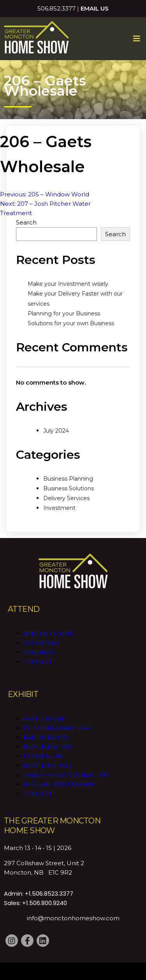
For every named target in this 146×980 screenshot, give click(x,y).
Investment (59, 508)
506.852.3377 (56, 8)
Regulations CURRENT (60, 784)
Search (26, 222)
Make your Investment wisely (68, 284)
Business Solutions (69, 488)
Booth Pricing (48, 747)
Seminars (39, 652)
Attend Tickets (48, 633)
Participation (46, 737)
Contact (38, 662)
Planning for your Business (64, 314)
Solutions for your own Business (71, 323)
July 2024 (56, 431)
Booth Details (48, 765)
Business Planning (68, 479)
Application (44, 719)
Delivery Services (66, 498)
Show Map (41, 643)
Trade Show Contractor (66, 775)
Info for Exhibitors (57, 728)
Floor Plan (43, 756)
